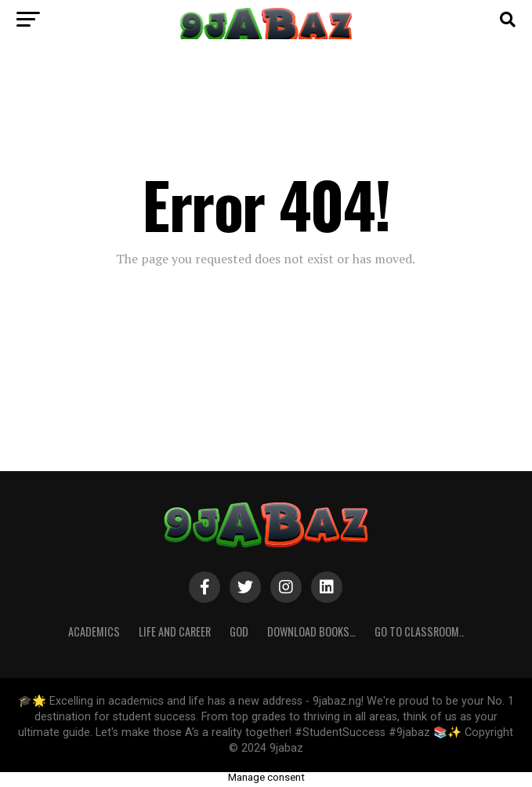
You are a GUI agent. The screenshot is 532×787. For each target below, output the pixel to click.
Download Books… (311, 631)
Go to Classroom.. (419, 631)
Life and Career (175, 631)
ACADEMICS (94, 631)
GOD (239, 631)
